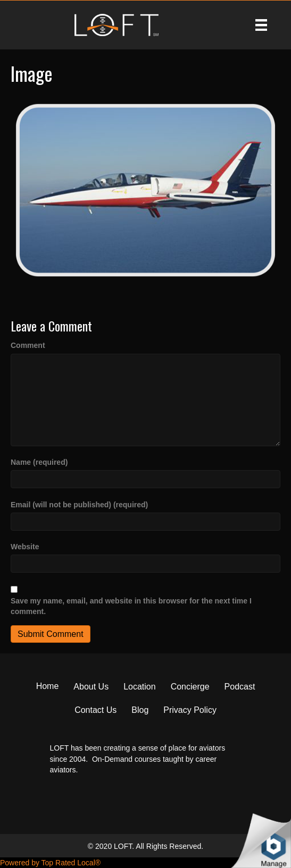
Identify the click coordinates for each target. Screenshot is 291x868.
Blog (140, 710)
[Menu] (261, 25)
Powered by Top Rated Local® (50, 863)
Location (140, 687)
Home (48, 686)
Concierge (190, 687)
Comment (28, 345)
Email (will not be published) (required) (79, 505)
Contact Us (95, 710)
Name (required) (39, 462)
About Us (91, 687)
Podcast (240, 687)
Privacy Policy (190, 710)
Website (25, 547)
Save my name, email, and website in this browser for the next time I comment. (131, 606)
